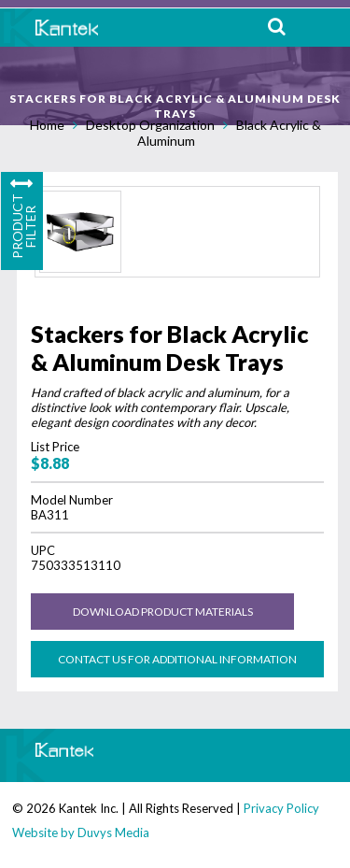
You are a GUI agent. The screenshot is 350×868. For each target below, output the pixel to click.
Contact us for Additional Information (177, 659)
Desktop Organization (150, 125)
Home (47, 125)
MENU (322, 27)
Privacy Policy (281, 808)
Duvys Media (113, 832)
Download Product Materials (163, 612)
